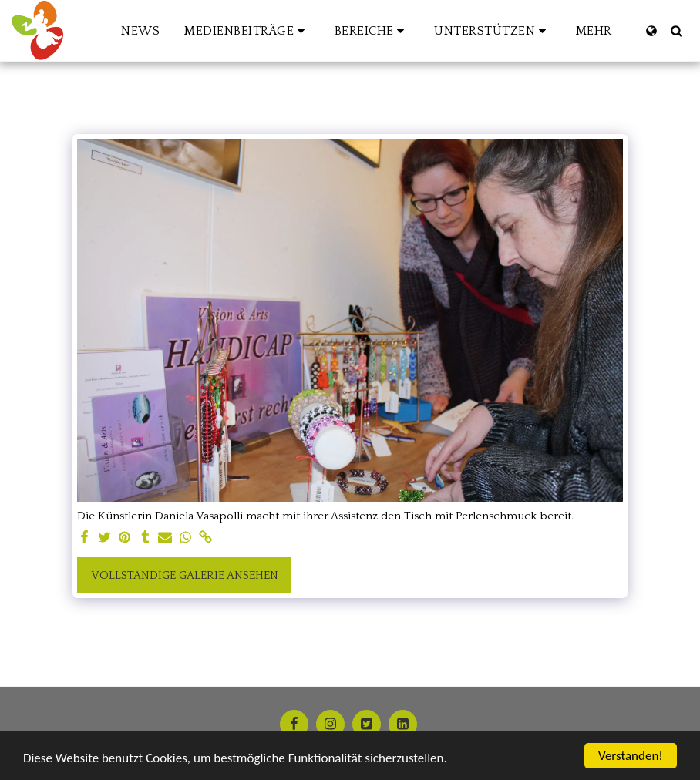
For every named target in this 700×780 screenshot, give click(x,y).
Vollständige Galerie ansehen (185, 575)
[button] (247, 31)
